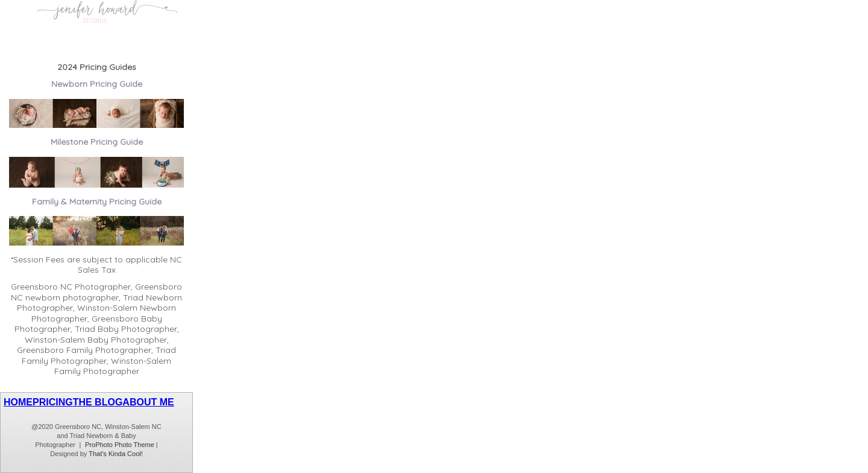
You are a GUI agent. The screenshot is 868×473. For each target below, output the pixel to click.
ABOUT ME (148, 402)
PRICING (53, 402)
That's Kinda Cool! (116, 454)
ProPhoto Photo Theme (120, 445)
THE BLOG (98, 402)
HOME (18, 402)
